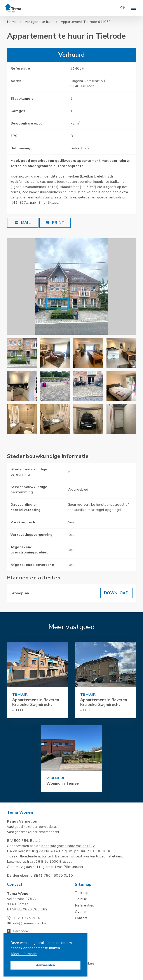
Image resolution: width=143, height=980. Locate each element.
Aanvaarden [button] (45, 965)
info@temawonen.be (30, 923)
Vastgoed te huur (39, 22)
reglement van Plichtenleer (61, 867)
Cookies (88, 963)
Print (55, 223)
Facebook (18, 931)
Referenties (85, 905)
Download (116, 593)
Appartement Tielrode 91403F (86, 22)
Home (12, 22)
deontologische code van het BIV (68, 846)
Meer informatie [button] (24, 954)
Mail (23, 223)
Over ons (82, 912)
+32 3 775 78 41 (28, 918)
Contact (81, 918)
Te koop (82, 893)
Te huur (81, 899)
